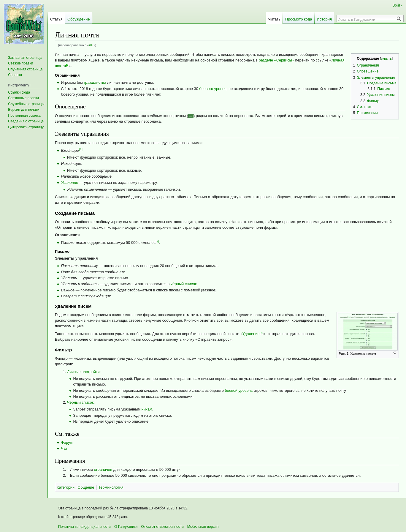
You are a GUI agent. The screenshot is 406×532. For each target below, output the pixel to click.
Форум (67, 442)
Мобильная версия (203, 527)
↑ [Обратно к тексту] (68, 469)
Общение (86, 487)
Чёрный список (80, 402)
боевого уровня (213, 89)
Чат (64, 448)
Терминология (111, 487)
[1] (81, 149)
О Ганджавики (126, 527)
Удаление (69, 183)
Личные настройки (83, 372)
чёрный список (184, 284)
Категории (66, 487)
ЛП (91, 45)
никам (147, 409)
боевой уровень (239, 390)
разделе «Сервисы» (276, 60)
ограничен (103, 469)
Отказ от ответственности (162, 527)
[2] (157, 241)
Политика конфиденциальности (84, 527)
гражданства (95, 82)
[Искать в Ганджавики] (367, 19)
